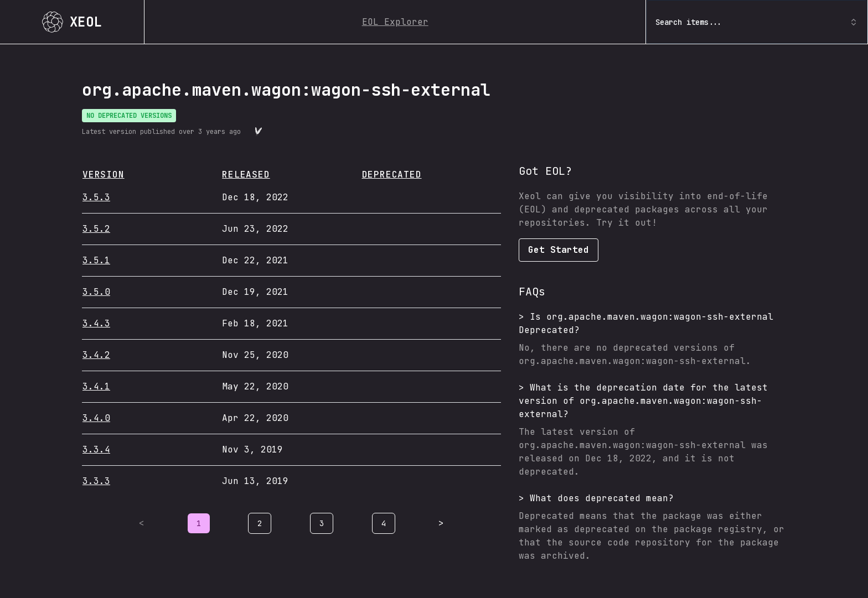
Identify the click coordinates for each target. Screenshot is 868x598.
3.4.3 (96, 323)
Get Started (559, 250)
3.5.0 (96, 292)
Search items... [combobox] (757, 22)
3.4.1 (96, 386)
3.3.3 (96, 481)
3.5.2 (96, 229)
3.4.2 (96, 355)
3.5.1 (96, 260)
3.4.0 (96, 418)
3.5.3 (96, 197)
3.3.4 (96, 449)
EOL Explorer (395, 22)
